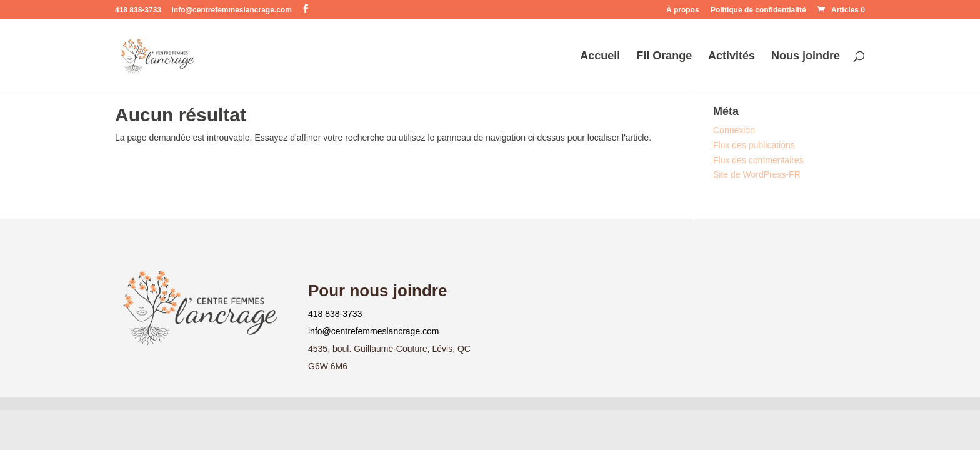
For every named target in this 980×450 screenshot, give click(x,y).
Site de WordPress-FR (757, 174)
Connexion (734, 130)
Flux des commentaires (758, 160)
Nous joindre (806, 57)
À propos (683, 10)
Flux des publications (754, 145)
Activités (732, 57)
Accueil (600, 57)
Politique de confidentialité (758, 10)
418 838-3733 (335, 314)
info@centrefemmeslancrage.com (374, 331)
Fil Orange (664, 57)
